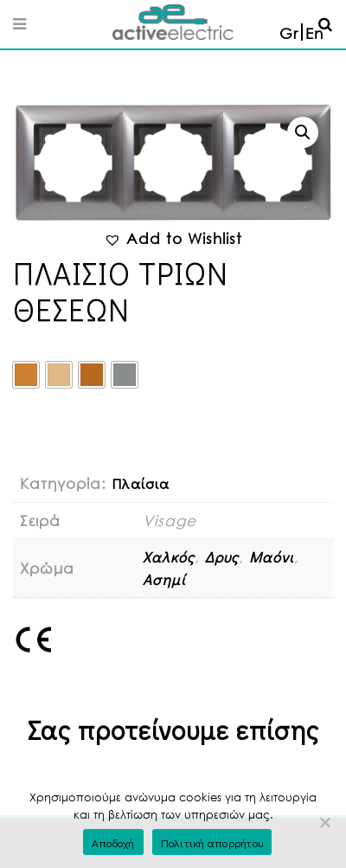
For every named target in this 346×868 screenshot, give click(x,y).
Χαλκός (169, 557)
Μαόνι (272, 557)
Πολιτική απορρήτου (212, 842)
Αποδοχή (113, 842)
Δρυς (222, 557)
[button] (303, 132)
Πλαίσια (141, 483)
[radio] (26, 375)
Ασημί (164, 579)
